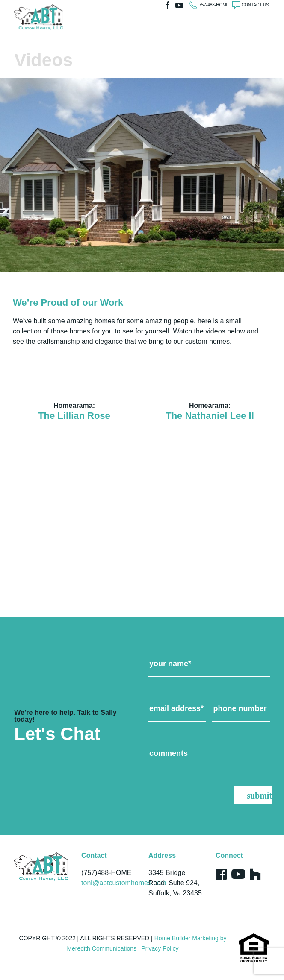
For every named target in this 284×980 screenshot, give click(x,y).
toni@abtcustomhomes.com (124, 883)
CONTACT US (255, 5)
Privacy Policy (160, 948)
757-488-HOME (214, 5)
